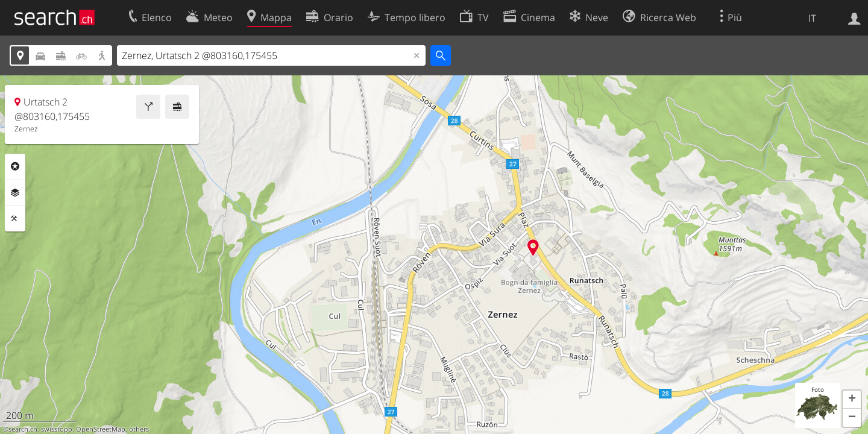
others (139, 429)
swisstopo (57, 429)
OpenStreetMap (101, 429)
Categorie (15, 166)
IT (812, 18)
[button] (852, 400)
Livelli (15, 193)
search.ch (23, 429)
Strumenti (15, 219)
